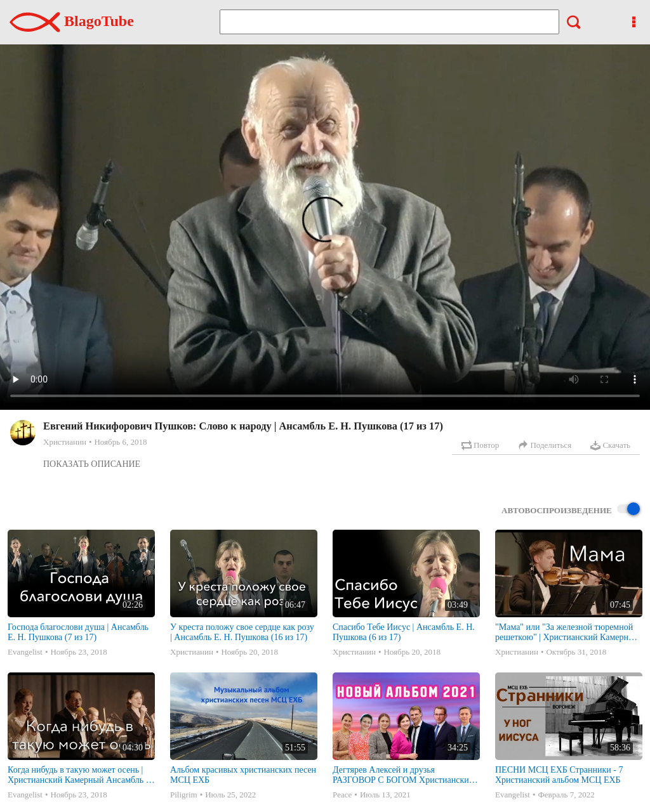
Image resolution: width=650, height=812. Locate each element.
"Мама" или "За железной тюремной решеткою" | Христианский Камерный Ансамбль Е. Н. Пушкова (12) (567, 632)
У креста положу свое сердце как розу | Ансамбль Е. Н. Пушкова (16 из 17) (242, 632)
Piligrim (184, 795)
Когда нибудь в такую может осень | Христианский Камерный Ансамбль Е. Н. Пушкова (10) (81, 775)
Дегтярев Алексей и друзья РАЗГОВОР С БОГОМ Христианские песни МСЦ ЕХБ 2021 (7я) (403, 775)
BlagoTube (72, 21)
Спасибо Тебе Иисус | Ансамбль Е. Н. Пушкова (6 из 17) (404, 632)
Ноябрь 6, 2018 (120, 442)
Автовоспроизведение (571, 510)
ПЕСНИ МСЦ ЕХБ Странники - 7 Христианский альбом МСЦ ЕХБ (559, 775)
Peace (342, 795)
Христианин (65, 442)
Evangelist (25, 652)
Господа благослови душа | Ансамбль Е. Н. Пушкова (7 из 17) (78, 632)
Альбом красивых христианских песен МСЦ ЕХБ (243, 775)
